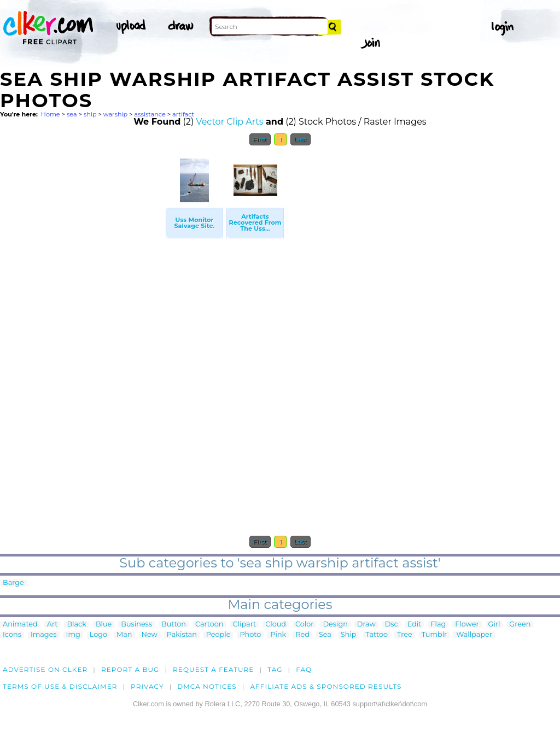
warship (115, 114)
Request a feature (213, 669)
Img (73, 635)
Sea (325, 635)
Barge (13, 583)
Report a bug (130, 669)
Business (136, 625)
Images (44, 635)
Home (51, 114)
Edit (415, 625)
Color (304, 625)
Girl (494, 625)
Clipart (245, 625)
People (218, 635)
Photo (250, 635)
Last (301, 139)
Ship (349, 635)
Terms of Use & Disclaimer (60, 686)
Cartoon (209, 625)
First (260, 139)
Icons (12, 635)
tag (275, 669)
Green (520, 625)
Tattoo (377, 635)
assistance (150, 114)
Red (302, 635)
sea (72, 114)
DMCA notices (207, 686)
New (150, 635)
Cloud (276, 625)
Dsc (392, 625)
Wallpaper (474, 635)
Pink (278, 635)
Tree (405, 635)
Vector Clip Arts (229, 122)
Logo (98, 635)
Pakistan (182, 635)
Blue (104, 625)
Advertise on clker (45, 669)
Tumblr (434, 635)
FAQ (304, 669)
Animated (20, 625)
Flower (467, 625)
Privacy (147, 686)
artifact (183, 114)
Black (76, 625)
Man (124, 635)
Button (174, 625)
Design (335, 625)
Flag (438, 625)
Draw (366, 625)
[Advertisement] (82, 315)
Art (52, 625)
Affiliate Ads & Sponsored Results (326, 686)
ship (90, 114)
